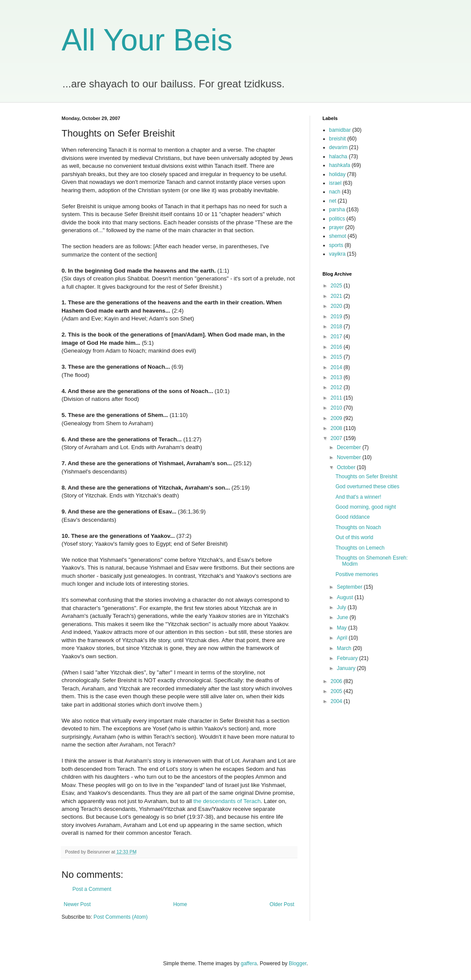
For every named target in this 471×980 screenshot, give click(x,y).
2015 (337, 357)
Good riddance (352, 517)
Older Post (282, 904)
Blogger (298, 963)
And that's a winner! (358, 497)
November (349, 457)
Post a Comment (92, 889)
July (342, 607)
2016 (337, 347)
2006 (337, 681)
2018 (337, 327)
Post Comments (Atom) (121, 917)
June (343, 617)
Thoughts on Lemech (360, 548)
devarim (339, 147)
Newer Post (77, 904)
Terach (252, 801)
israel (336, 183)
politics (337, 219)
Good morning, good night (366, 507)
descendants (219, 801)
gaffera (249, 963)
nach (335, 192)
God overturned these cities (367, 487)
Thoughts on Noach (358, 527)
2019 (337, 317)
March (345, 648)
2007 (337, 438)
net (333, 201)
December (349, 447)
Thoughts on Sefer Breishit (366, 477)
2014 (337, 367)
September (350, 587)
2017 (337, 337)
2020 (337, 306)
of (239, 801)
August (346, 597)
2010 (337, 408)
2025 (337, 286)
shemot (338, 236)
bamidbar (340, 130)
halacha (338, 157)
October (347, 467)
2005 (337, 691)
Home (180, 904)
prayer (337, 227)
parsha (337, 210)
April (342, 638)
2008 (337, 428)
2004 (337, 701)
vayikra (337, 254)
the (197, 801)
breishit (338, 139)
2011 (337, 398)
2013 (337, 377)
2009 (337, 418)
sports (336, 245)
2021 (337, 296)
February (348, 658)
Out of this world (354, 537)
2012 (337, 387)
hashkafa (340, 165)
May (342, 628)
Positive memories (357, 574)
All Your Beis (147, 40)
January (347, 668)
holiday (337, 174)
